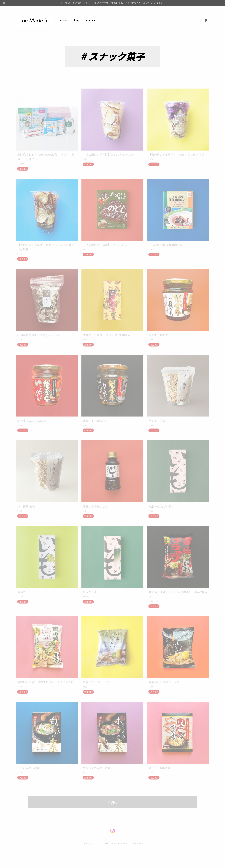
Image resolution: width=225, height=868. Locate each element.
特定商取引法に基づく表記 (116, 838)
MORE (112, 797)
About (64, 20)
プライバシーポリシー (91, 838)
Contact (91, 20)
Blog (77, 20)
